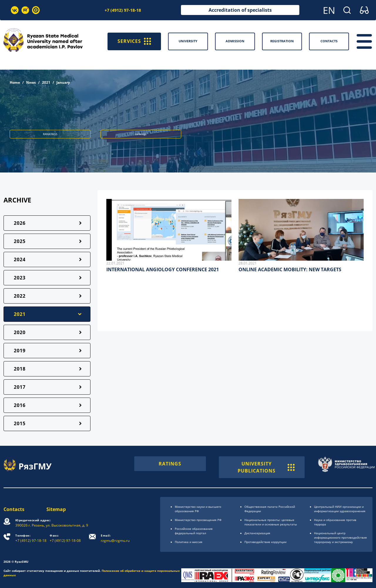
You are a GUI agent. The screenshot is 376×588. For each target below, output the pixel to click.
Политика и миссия (189, 542)
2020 (20, 332)
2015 (20, 423)
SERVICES (134, 41)
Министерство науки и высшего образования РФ (198, 509)
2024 (20, 259)
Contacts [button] (329, 41)
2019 (20, 351)
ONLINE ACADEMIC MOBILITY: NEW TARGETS (290, 269)
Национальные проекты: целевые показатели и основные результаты (271, 522)
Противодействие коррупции (265, 542)
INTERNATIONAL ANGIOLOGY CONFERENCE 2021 (163, 269)
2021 (46, 82)
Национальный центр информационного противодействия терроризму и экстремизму (340, 537)
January (63, 82)
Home (15, 82)
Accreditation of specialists (240, 10)
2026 (20, 223)
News (31, 82)
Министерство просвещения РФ (198, 520)
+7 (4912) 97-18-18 (123, 10)
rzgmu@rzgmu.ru (115, 538)
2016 (20, 405)
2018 (20, 369)
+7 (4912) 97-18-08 (65, 538)
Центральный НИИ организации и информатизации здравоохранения (340, 509)
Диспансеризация (257, 533)
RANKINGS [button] (50, 134)
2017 (20, 387)
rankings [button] (141, 134)
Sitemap (56, 509)
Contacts (14, 509)
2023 (20, 278)
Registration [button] (282, 41)
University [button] (188, 41)
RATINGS (170, 464)
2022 (20, 296)
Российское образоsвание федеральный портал (194, 531)
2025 (20, 241)
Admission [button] (235, 41)
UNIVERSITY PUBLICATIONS (266, 467)
